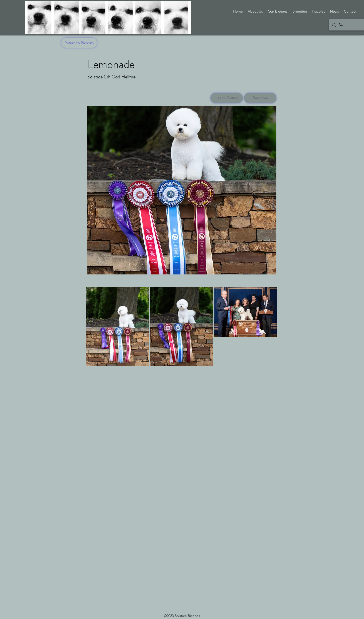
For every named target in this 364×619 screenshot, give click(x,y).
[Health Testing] (227, 98)
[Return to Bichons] (79, 43)
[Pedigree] (260, 98)
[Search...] (348, 25)
